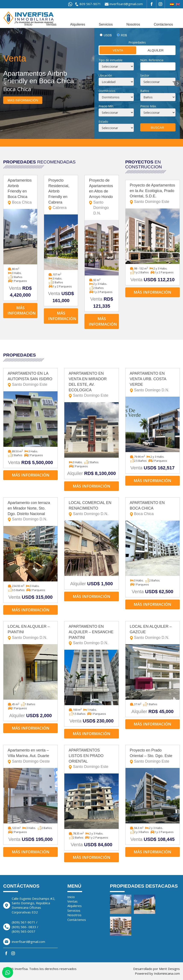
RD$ (124, 35)
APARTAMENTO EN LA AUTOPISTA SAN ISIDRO (30, 379)
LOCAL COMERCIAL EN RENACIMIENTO (91, 509)
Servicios (106, 24)
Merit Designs (169, 969)
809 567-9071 (90, 4)
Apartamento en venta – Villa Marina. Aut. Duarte (30, 756)
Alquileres (78, 24)
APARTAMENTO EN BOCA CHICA (153, 509)
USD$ (108, 35)
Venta (111, 50)
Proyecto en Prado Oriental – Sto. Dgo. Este (153, 756)
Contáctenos (163, 24)
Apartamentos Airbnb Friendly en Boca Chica (20, 192)
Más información (22, 310)
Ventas (51, 24)
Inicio (28, 24)
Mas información (23, 100)
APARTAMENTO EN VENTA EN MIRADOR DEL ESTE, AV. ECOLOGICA (91, 385)
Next (177, 83)
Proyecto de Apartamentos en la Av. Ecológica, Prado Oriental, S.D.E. (153, 194)
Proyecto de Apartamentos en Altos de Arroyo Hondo (102, 197)
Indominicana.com (167, 973)
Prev (6, 83)
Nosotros (133, 24)
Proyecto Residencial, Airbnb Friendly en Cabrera (61, 194)
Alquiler (150, 50)
